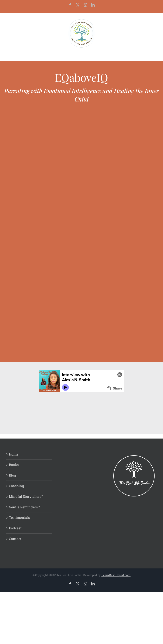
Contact (15, 539)
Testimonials (19, 517)
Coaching (16, 486)
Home (14, 454)
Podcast (15, 528)
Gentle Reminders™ (24, 507)
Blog (12, 475)
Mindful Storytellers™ (26, 496)
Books (14, 465)
